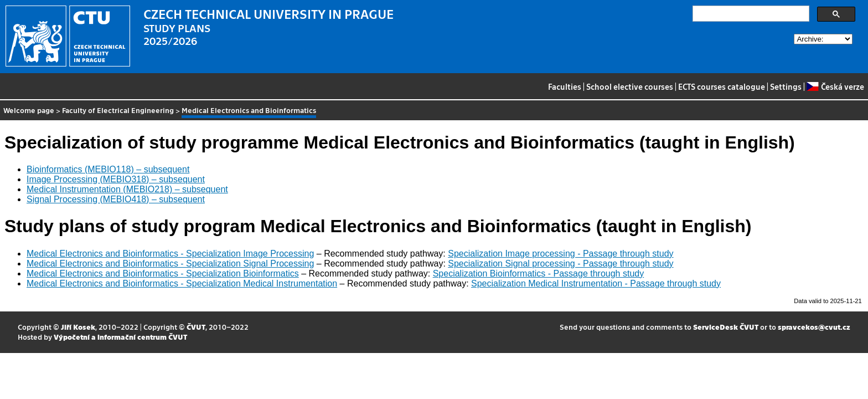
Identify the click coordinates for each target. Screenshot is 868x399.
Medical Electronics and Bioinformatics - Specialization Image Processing (170, 254)
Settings (786, 86)
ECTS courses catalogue (722, 86)
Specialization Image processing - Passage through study (560, 254)
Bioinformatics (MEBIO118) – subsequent (108, 169)
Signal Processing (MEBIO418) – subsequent (116, 199)
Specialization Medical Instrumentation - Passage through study (596, 283)
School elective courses (630, 86)
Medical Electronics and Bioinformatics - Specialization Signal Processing (170, 264)
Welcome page (29, 110)
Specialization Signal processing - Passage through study (560, 264)
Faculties (565, 86)
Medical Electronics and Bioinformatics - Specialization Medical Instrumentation (182, 283)
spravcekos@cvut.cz (814, 327)
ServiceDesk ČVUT (726, 327)
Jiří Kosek (78, 327)
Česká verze (835, 86)
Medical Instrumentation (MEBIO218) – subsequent (127, 189)
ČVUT (196, 327)
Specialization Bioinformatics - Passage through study (539, 273)
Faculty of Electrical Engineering (118, 110)
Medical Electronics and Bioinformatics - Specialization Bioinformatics (163, 273)
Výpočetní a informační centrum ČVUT (120, 337)
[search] (750, 14)
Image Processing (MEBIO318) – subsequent (116, 179)
